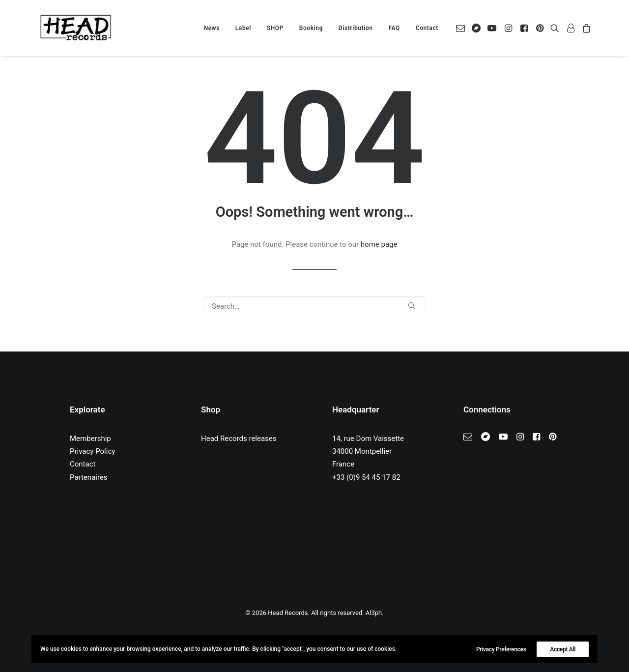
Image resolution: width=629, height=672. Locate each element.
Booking (311, 28)
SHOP (275, 28)
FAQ (394, 28)
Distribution (356, 28)
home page (379, 244)
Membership (90, 438)
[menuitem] (212, 28)
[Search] (314, 306)
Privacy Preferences (501, 649)
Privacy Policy (92, 451)
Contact (427, 28)
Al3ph (374, 613)
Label (243, 28)
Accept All (563, 649)
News (212, 28)
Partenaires (89, 477)
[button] (462, 28)
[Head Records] (76, 28)
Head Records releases (239, 438)
